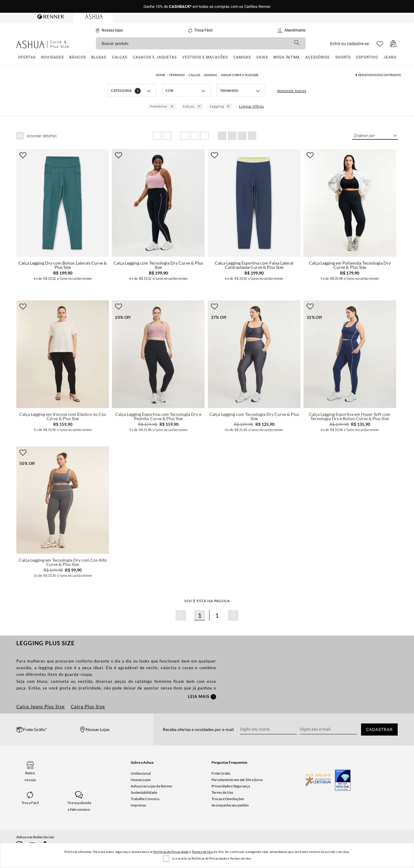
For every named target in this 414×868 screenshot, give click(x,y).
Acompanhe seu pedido (230, 805)
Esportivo (367, 57)
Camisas (242, 57)
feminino (164, 681)
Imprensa (138, 805)
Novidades (53, 57)
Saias (262, 57)
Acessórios (317, 57)
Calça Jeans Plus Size (41, 706)
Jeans (390, 57)
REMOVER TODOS (292, 91)
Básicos (78, 57)
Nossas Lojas (141, 780)
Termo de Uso (222, 792)
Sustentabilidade (144, 792)
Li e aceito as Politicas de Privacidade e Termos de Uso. (212, 858)
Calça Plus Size (88, 706)
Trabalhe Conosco (145, 799)
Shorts (343, 57)
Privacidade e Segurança (231, 786)
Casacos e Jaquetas (155, 57)
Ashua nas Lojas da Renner (152, 786)
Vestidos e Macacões (205, 57)
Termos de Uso (202, 852)
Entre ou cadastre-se (350, 44)
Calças (120, 57)
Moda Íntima (287, 57)
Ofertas (27, 57)
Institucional (141, 773)
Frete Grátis (221, 773)
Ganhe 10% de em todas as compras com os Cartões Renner (207, 7)
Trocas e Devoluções (228, 799)
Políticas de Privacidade (171, 852)
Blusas (99, 57)
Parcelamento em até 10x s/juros (237, 780)
